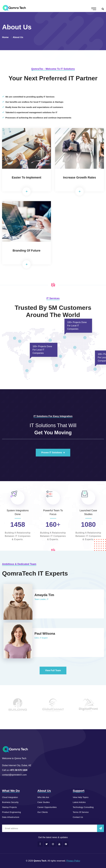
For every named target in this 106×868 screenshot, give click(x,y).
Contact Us (78, 817)
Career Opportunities (47, 807)
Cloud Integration (10, 797)
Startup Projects (9, 807)
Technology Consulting (83, 807)
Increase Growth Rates (79, 179)
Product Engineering (11, 812)
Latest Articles (79, 802)
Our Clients (43, 812)
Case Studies (44, 802)
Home (6, 37)
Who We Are (43, 797)
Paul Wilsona (43, 633)
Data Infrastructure (11, 817)
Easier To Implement (26, 179)
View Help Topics (81, 797)
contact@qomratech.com (14, 775)
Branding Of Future (26, 252)
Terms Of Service (81, 812)
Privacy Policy (73, 861)
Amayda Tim (43, 595)
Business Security (10, 802)
